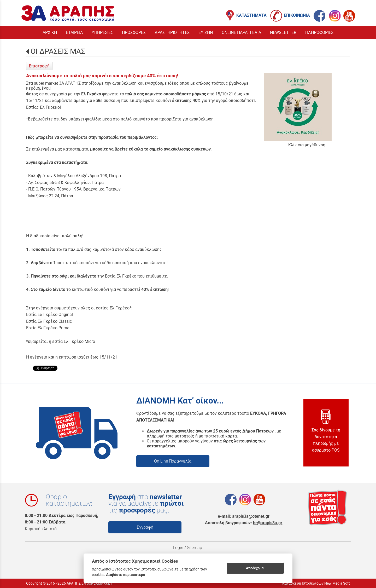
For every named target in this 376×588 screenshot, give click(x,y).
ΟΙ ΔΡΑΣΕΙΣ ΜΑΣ (58, 51)
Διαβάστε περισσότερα (126, 575)
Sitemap (195, 548)
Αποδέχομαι (255, 568)
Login (178, 548)
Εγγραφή (145, 527)
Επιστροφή (39, 66)
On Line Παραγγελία (173, 461)
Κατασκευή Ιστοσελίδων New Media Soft (316, 583)
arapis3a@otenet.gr (251, 516)
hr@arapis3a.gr (268, 523)
